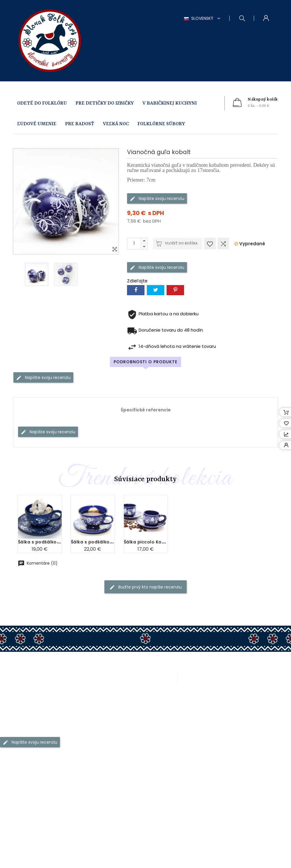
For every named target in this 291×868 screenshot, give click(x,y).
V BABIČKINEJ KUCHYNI (170, 103)
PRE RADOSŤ (80, 124)
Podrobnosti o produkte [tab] (145, 362)
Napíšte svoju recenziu (157, 198)
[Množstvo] (134, 244)
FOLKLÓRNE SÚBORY (161, 124)
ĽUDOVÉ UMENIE (37, 124)
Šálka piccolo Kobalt (147, 504)
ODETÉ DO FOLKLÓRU (42, 103)
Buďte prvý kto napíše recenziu (145, 587)
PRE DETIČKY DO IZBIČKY (105, 103)
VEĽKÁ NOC (116, 124)
